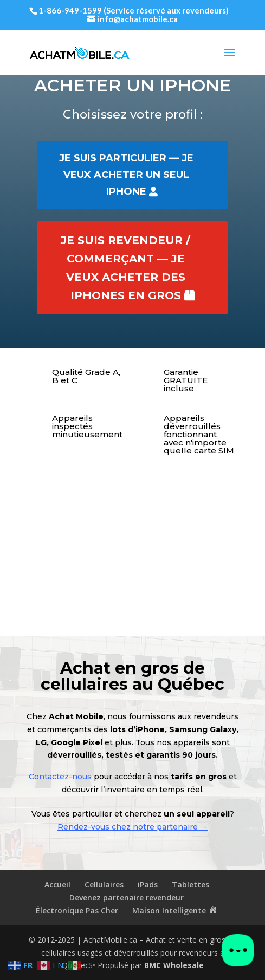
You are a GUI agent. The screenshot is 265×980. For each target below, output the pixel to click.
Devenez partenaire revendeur (127, 897)
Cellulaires (104, 884)
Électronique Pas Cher (77, 910)
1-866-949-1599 (70, 10)
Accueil (57, 884)
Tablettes (190, 884)
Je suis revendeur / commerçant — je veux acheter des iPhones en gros (125, 268)
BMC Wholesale (174, 965)
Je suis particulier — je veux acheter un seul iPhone (126, 175)
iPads (148, 884)
